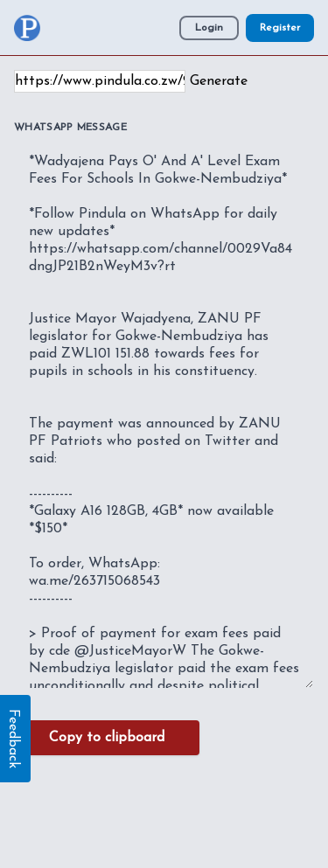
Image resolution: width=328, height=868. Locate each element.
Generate (219, 81)
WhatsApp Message (70, 128)
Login (209, 28)
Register (280, 28)
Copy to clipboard (107, 738)
